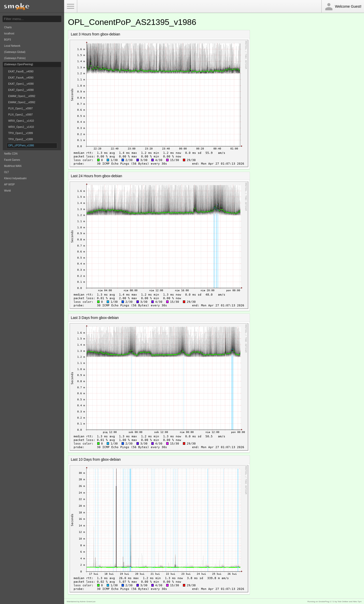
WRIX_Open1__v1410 (21, 121)
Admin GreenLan (88, 602)
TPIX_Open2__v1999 (21, 139)
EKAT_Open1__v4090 (21, 84)
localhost (9, 34)
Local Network (12, 46)
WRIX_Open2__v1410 (21, 127)
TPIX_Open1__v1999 (21, 133)
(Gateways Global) (15, 52)
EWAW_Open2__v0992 (22, 102)
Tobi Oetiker (343, 602)
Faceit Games (12, 160)
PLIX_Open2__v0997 (21, 115)
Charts (8, 27)
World (7, 191)
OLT (7, 172)
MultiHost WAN (13, 166)
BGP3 (8, 40)
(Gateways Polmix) (15, 58)
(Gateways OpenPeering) (19, 64)
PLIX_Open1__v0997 (21, 108)
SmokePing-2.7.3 (326, 602)
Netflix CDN (11, 154)
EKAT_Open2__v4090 (21, 90)
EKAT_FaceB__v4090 (21, 72)
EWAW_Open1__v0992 (22, 96)
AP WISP (9, 185)
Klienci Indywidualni (15, 178)
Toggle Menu (71, 6)
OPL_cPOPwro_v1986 (21, 145)
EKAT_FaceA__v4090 (21, 78)
